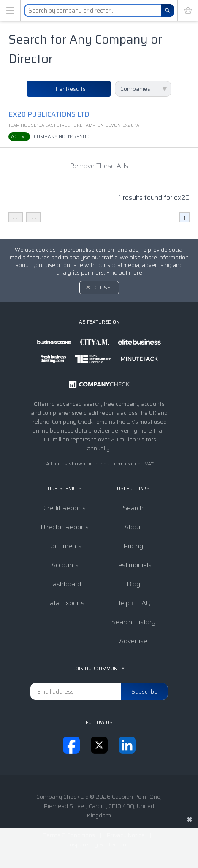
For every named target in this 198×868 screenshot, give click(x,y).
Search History (133, 622)
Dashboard (65, 584)
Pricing (133, 546)
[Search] (168, 11)
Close (102, 287)
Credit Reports (65, 508)
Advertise (133, 641)
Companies (135, 89)
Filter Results (69, 89)
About (133, 527)
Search (133, 508)
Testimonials (133, 565)
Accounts (65, 565)
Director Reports (65, 527)
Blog (133, 584)
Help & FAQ (133, 603)
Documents (65, 546)
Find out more (124, 273)
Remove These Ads (99, 166)
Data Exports (65, 603)
